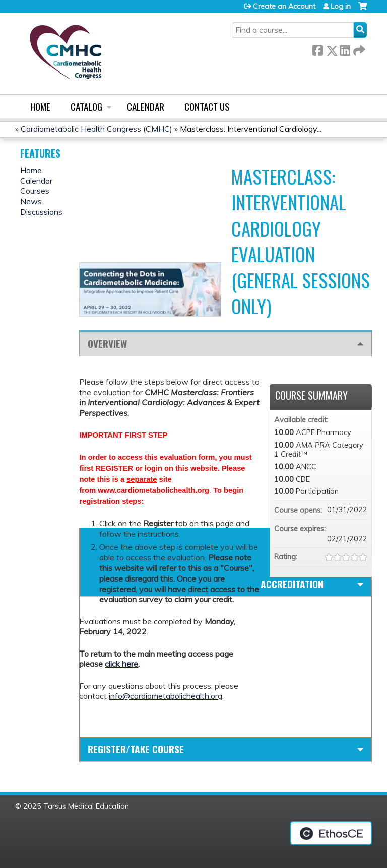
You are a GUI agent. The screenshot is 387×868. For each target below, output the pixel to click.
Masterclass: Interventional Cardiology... (251, 129)
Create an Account (284, 6)
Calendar (146, 106)
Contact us (207, 106)
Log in (341, 6)
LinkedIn (345, 49)
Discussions (41, 212)
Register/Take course (136, 749)
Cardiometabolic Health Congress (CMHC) (96, 129)
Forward (358, 49)
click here (121, 664)
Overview (107, 344)
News (31, 201)
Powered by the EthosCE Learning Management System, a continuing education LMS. (331, 833)
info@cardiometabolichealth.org (166, 696)
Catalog (86, 106)
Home (40, 106)
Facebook (317, 49)
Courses (35, 191)
